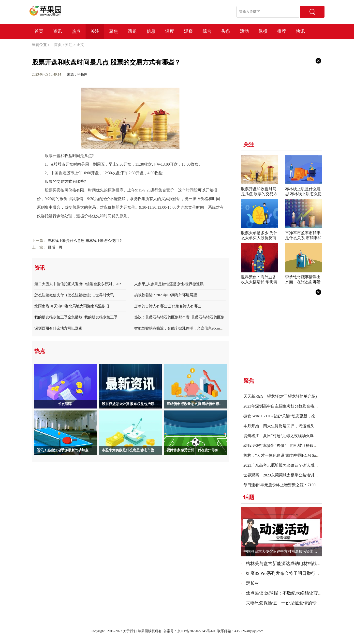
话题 (132, 31)
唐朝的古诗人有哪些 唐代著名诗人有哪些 (168, 306)
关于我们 (130, 631)
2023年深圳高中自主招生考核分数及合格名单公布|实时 (291, 406)
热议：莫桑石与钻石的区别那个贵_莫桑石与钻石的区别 (179, 317)
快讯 (300, 31)
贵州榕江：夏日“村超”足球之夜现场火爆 (279, 436)
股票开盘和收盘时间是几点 (65, 227)
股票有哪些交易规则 (177, 227)
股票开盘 (96, 227)
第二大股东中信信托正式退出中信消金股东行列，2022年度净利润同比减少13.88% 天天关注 (109, 284)
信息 (151, 31)
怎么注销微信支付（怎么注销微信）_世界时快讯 (74, 295)
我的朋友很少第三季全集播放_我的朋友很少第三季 (76, 317)
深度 (170, 31)
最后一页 (55, 247)
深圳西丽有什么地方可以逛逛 (58, 328)
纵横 (263, 31)
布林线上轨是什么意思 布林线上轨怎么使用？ (85, 241)
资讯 (58, 31)
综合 (207, 31)
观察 (188, 31)
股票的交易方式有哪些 (140, 227)
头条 (226, 31)
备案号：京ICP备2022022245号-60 (189, 631)
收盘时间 (113, 227)
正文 (80, 45)
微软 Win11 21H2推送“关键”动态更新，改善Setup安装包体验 (296, 416)
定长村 (252, 583)
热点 (76, 31)
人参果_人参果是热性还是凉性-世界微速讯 (169, 284)
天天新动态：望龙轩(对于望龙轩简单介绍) (280, 396)
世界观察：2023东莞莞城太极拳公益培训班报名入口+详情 (294, 475)
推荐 (282, 31)
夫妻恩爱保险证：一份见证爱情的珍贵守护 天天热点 (297, 603)
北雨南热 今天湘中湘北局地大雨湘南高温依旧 (72, 306)
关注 (95, 31)
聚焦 (114, 31)
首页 (39, 31)
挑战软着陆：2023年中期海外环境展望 (166, 295)
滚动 (244, 31)
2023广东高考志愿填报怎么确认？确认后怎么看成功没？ (293, 465)
